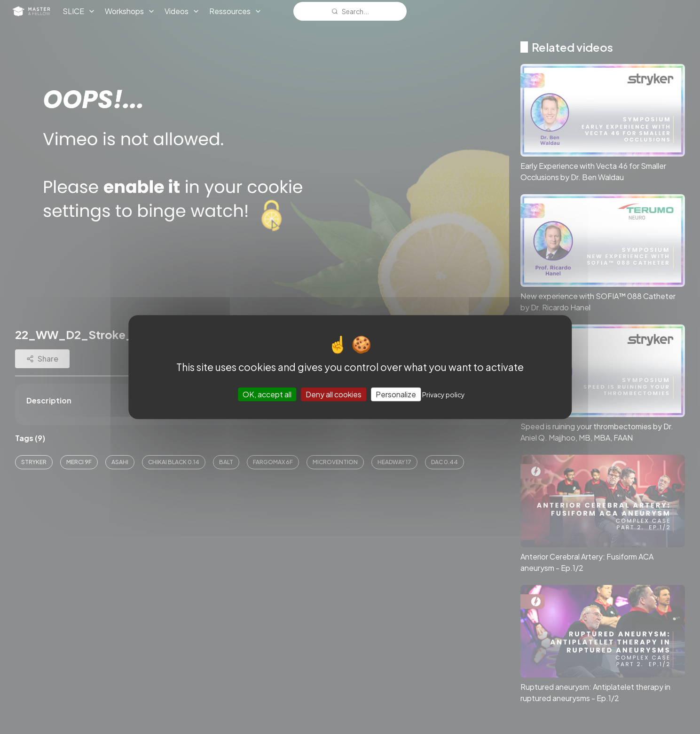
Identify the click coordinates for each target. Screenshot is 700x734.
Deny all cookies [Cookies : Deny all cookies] (334, 394)
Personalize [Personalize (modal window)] (396, 394)
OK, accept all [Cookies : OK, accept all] (267, 394)
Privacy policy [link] (444, 395)
